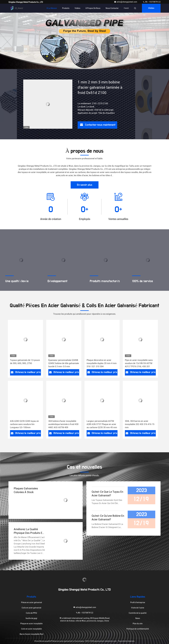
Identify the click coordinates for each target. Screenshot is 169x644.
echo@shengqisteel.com (126, 2)
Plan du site (138, 624)
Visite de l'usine (138, 608)
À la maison (52, 8)
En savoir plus (85, 185)
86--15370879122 (152, 2)
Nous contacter (112, 8)
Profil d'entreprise (138, 602)
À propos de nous (93, 8)
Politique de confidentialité (138, 629)
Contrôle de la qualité (138, 613)
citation (151, 8)
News (138, 618)
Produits (66, 8)
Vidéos (77, 8)
